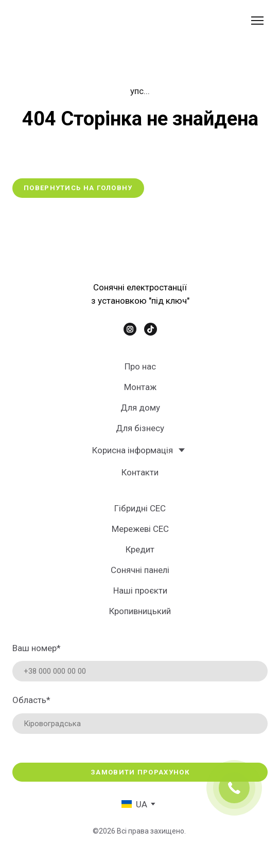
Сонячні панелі (140, 570)
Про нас (140, 366)
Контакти (140, 472)
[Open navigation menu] (257, 21)
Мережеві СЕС (140, 529)
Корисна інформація (133, 450)
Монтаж (140, 387)
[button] (78, 188)
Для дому (140, 408)
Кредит (140, 549)
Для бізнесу (140, 428)
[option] (134, 804)
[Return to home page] (76, 21)
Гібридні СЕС (140, 508)
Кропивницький (140, 611)
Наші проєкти (140, 590)
